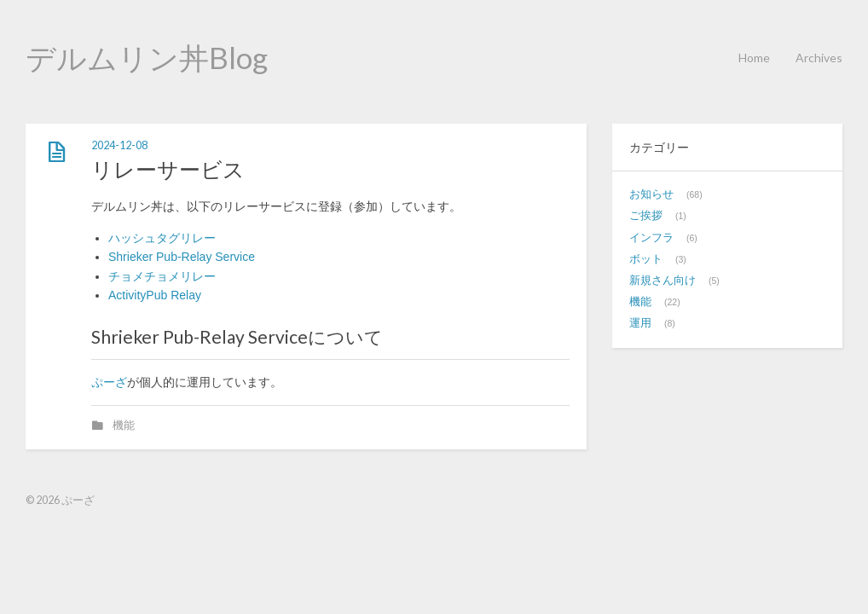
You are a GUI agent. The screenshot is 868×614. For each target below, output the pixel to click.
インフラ (651, 238)
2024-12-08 (119, 145)
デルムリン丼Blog (147, 57)
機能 (124, 426)
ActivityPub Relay (155, 295)
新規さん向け (663, 281)
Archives (819, 58)
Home (754, 58)
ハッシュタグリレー (162, 238)
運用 (640, 323)
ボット (646, 259)
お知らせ (651, 194)
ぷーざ (109, 382)
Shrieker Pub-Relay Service (182, 257)
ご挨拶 (646, 216)
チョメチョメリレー (162, 276)
